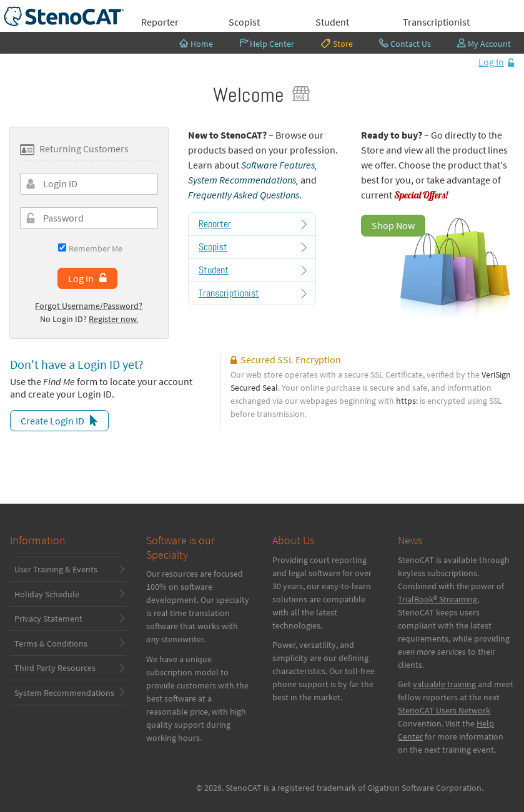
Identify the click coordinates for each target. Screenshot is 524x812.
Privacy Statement (48, 619)
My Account (484, 44)
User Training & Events (56, 569)
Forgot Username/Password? (89, 306)
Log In (491, 62)
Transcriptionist (436, 22)
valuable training (444, 684)
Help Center (267, 44)
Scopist (244, 22)
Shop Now (393, 225)
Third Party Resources (55, 668)
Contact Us (405, 44)
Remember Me (90, 248)
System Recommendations (64, 693)
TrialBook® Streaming (437, 599)
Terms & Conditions (51, 643)
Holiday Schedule (47, 594)
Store (337, 43)
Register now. (113, 319)
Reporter (160, 22)
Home (196, 44)
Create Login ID (52, 421)
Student (332, 22)
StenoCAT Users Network (444, 710)
